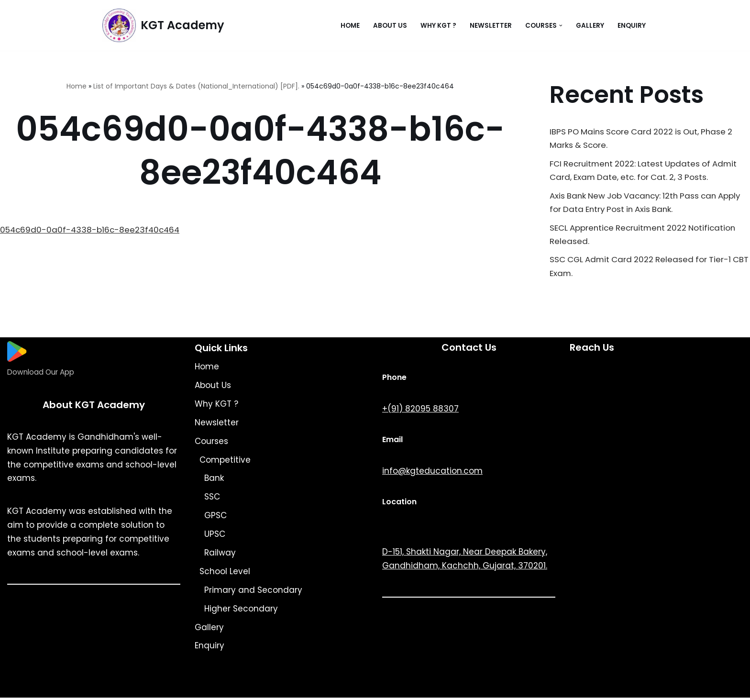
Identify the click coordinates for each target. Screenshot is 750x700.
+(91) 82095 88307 (420, 411)
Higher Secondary (241, 611)
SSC (212, 499)
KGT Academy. (183, 687)
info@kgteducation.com (432, 473)
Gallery (590, 26)
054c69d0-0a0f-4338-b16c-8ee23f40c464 (92, 230)
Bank (214, 480)
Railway (220, 555)
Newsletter (491, 26)
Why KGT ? (438, 26)
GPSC (215, 518)
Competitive (225, 462)
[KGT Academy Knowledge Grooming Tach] (163, 25)
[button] (561, 26)
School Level (225, 574)
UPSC (215, 536)
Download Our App (41, 374)
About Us (390, 26)
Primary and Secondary (253, 592)
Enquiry (632, 26)
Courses (211, 444)
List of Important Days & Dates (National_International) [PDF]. (196, 86)
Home (350, 26)
